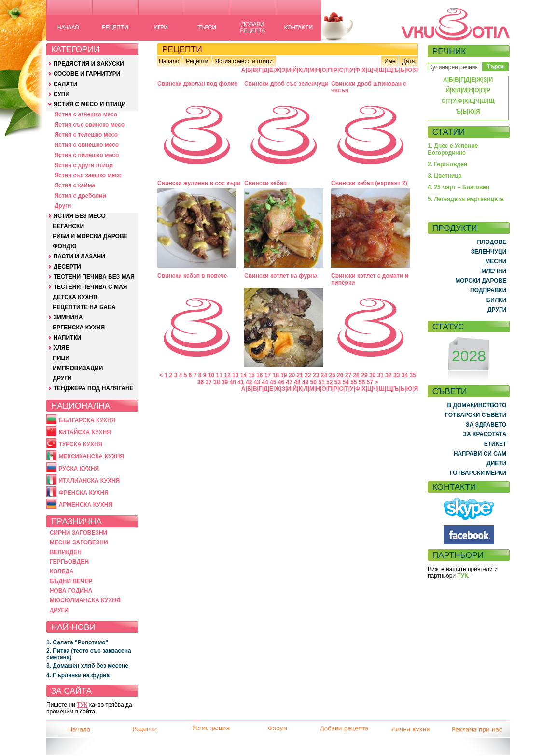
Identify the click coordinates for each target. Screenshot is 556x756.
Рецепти (197, 61)
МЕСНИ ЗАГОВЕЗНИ (79, 542)
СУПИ (62, 94)
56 (362, 382)
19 (284, 375)
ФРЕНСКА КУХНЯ (83, 493)
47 (289, 382)
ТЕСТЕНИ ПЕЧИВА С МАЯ (90, 287)
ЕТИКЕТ (495, 444)
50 (313, 382)
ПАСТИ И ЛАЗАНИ (79, 257)
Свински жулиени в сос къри (199, 183)
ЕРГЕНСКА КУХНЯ (79, 328)
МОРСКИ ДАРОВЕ (481, 281)
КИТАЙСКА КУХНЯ (84, 432)
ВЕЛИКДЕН (66, 552)
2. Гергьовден (447, 164)
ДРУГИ (62, 378)
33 (396, 375)
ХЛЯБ (62, 348)
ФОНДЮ (64, 246)
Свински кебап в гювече (192, 276)
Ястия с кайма (75, 185)
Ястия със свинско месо (90, 125)
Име (390, 61)
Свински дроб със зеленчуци (286, 84)
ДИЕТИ (496, 463)
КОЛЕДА (62, 571)
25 (332, 375)
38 (216, 382)
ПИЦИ (61, 358)
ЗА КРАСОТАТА (485, 434)
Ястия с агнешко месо (86, 114)
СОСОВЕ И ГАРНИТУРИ (87, 74)
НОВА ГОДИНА (71, 591)
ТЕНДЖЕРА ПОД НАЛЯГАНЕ (94, 388)
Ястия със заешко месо (88, 175)
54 (345, 382)
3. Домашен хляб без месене (87, 666)
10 (211, 375)
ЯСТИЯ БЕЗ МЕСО (80, 216)
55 (354, 382)
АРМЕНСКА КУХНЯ (85, 505)
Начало (169, 61)
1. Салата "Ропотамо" (77, 642)
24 (324, 375)
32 (388, 375)
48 (297, 382)
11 (219, 375)
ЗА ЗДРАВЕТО (486, 425)
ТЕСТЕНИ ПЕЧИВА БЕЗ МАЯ (94, 277)
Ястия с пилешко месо (87, 155)
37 (208, 382)
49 (305, 382)
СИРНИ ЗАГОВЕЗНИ (79, 533)
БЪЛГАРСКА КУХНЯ (87, 420)
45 (273, 382)
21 (300, 375)
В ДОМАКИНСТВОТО (477, 405)
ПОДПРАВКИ (488, 290)
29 (364, 375)
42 (249, 382)
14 (243, 375)
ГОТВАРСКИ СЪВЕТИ (476, 415)
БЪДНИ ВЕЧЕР (71, 581)
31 (381, 375)
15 (251, 375)
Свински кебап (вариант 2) (369, 183)
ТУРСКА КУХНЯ (80, 444)
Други (63, 206)
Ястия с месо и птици (243, 61)
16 (259, 375)
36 (201, 382)
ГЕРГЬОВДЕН (69, 562)
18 (275, 375)
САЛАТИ (66, 84)
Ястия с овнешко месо (87, 145)
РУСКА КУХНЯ (79, 469)
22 (308, 375)
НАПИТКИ (68, 338)
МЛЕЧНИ (494, 271)
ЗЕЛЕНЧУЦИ (488, 252)
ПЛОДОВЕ (492, 242)
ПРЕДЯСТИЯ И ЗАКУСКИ (89, 64)
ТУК (82, 705)
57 (370, 382)
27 (348, 375)
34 (405, 375)
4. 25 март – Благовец (459, 187)
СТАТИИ (449, 132)
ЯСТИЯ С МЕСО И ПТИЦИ (90, 104)
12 (227, 375)
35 (412, 375)
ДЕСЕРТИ (67, 267)
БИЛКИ (497, 300)
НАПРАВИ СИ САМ (480, 454)
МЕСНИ (496, 261)
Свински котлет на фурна (281, 276)
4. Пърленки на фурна (78, 675)
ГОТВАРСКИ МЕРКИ (478, 473)
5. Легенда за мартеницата (466, 199)
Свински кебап (265, 183)
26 (340, 375)
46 (281, 382)
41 (241, 382)
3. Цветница (445, 176)
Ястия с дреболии (80, 196)
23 (316, 375)
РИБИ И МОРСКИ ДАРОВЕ (90, 236)
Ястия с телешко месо (86, 135)
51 (321, 382)
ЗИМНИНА (68, 317)
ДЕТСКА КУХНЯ (75, 297)
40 (233, 382)
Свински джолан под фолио (198, 84)
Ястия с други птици (84, 165)
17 (268, 375)
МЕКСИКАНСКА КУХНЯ (91, 456)
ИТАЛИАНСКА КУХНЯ (89, 481)
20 (292, 375)
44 (265, 382)
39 (225, 382)
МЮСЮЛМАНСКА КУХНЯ (85, 600)
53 (338, 382)
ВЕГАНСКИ (68, 226)
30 (372, 375)
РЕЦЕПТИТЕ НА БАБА (84, 307)
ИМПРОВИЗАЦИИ (78, 368)
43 (257, 382)
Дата (409, 61)
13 (235, 375)
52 (329, 382)
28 (356, 375)
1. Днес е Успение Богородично (453, 149)
